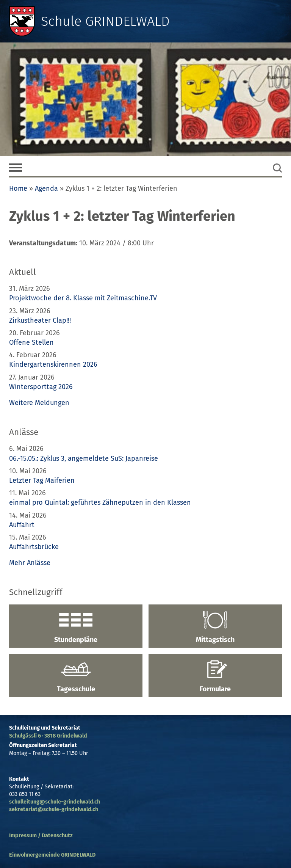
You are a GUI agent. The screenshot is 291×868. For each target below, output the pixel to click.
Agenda (46, 188)
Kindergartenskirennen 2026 (53, 364)
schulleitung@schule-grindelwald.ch (55, 802)
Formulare (215, 677)
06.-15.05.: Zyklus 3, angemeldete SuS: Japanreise (84, 458)
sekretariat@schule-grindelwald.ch (54, 809)
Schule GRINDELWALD (105, 21)
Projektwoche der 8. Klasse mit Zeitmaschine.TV (84, 298)
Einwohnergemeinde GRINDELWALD (52, 855)
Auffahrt (22, 525)
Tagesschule (76, 677)
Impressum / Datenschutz (41, 836)
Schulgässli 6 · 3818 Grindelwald (48, 736)
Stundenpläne (76, 627)
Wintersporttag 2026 (41, 387)
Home (18, 188)
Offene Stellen (31, 342)
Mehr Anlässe (30, 563)
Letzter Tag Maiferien (42, 480)
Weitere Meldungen (39, 403)
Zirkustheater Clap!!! (40, 320)
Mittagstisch (215, 627)
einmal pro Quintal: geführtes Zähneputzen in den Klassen (100, 502)
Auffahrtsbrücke (34, 547)
